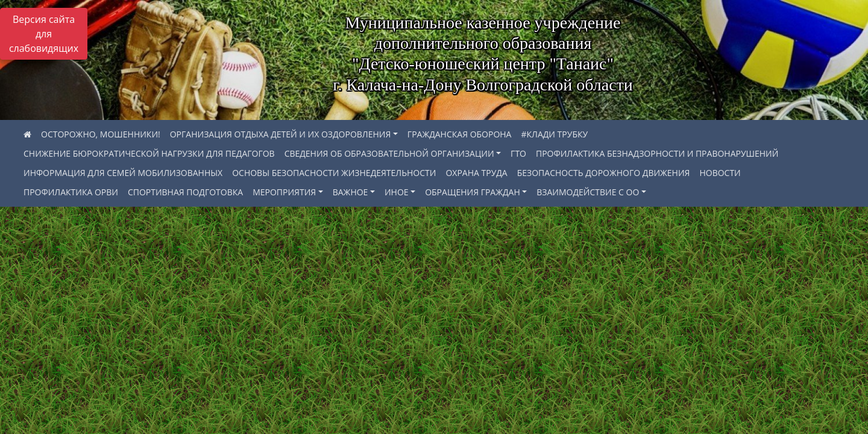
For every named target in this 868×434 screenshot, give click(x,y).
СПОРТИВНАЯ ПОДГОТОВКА (185, 192)
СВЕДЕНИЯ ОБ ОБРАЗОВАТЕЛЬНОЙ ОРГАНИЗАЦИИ (389, 153)
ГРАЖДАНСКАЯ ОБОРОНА (460, 134)
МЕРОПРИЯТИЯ (284, 192)
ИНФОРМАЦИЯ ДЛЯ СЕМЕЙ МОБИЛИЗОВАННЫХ (123, 173)
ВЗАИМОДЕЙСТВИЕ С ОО (588, 192)
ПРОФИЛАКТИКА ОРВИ (71, 192)
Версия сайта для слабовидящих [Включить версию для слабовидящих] (44, 34)
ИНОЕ (397, 192)
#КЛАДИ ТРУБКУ (554, 134)
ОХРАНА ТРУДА (476, 173)
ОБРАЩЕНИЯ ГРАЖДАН (473, 192)
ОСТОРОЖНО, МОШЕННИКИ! (101, 134)
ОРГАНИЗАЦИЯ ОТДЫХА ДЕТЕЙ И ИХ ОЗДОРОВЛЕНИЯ (281, 134)
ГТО (518, 153)
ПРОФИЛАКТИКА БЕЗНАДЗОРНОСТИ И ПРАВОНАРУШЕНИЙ (657, 153)
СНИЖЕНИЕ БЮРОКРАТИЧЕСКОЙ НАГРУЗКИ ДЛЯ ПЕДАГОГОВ (149, 153)
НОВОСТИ (720, 173)
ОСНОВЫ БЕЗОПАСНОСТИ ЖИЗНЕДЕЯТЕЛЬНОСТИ (334, 173)
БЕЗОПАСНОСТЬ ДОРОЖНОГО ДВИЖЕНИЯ (604, 173)
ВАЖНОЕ (351, 192)
